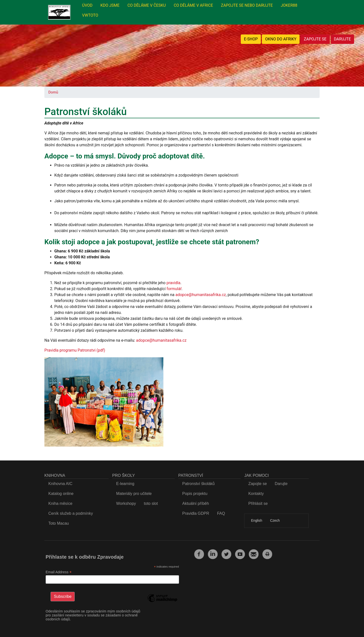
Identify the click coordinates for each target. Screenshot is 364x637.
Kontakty (256, 494)
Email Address (59, 572)
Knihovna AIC (60, 484)
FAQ (221, 513)
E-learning (125, 484)
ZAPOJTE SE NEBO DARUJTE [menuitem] (247, 5)
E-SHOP (251, 39)
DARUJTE (342, 39)
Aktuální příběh (196, 503)
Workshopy (126, 503)
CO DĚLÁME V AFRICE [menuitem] (193, 5)
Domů (53, 92)
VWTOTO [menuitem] (90, 15)
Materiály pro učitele (134, 494)
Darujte (281, 484)
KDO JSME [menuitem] (110, 5)
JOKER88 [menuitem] (289, 5)
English (257, 521)
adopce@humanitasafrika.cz (200, 295)
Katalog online (61, 494)
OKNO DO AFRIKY (281, 39)
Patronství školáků (198, 484)
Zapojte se (258, 484)
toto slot (151, 503)
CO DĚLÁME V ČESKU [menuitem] (147, 5)
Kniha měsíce (60, 503)
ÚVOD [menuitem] (87, 5)
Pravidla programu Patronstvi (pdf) (75, 350)
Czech (275, 521)
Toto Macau (59, 523)
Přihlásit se (258, 503)
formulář (174, 289)
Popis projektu (195, 494)
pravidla (173, 283)
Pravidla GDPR (196, 513)
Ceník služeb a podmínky (71, 513)
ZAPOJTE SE (315, 39)
